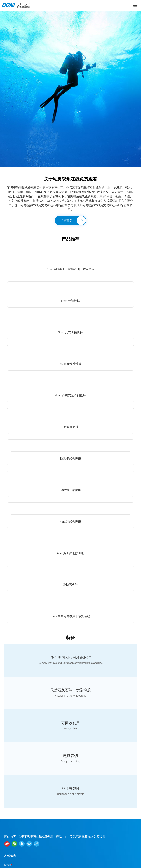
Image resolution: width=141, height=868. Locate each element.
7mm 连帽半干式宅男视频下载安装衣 (70, 269)
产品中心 (62, 837)
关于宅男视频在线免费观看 (36, 837)
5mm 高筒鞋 (70, 427)
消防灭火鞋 (71, 585)
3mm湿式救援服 (70, 490)
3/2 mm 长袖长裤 (70, 364)
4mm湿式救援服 (70, 522)
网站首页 (10, 837)
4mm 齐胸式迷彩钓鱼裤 (70, 395)
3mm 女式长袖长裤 (70, 332)
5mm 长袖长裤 (70, 301)
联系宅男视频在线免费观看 (88, 837)
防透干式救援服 (71, 459)
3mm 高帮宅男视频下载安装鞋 (70, 616)
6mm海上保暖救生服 (70, 553)
